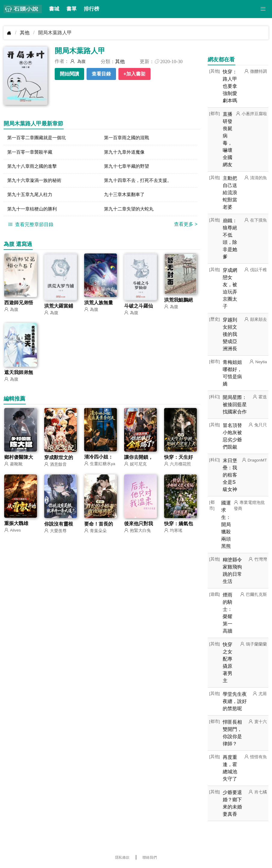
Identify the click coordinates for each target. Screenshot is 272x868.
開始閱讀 (69, 74)
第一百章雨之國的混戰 (128, 138)
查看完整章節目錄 (30, 227)
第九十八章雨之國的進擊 (34, 167)
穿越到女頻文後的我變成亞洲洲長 (230, 334)
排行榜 (92, 9)
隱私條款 (122, 857)
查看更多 (186, 227)
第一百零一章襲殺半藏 (31, 153)
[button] (263, 9)
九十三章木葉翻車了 (126, 197)
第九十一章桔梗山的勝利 (34, 212)
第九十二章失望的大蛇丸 (130, 212)
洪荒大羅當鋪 (59, 309)
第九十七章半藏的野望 (128, 167)
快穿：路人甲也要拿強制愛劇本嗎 (230, 86)
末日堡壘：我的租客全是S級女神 (230, 475)
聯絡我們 (150, 857)
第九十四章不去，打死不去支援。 (140, 182)
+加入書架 (134, 74)
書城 (54, 9)
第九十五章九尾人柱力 (31, 197)
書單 (72, 9)
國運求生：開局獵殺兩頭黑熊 (226, 524)
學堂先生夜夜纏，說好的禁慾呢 (235, 701)
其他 (25, 33)
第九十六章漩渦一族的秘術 (36, 182)
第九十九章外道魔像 (126, 153)
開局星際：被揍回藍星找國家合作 (235, 405)
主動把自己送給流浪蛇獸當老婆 (230, 193)
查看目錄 (101, 74)
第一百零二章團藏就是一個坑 (38, 138)
